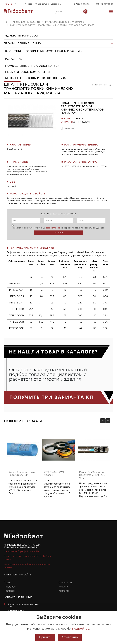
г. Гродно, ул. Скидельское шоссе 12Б (43, 4)
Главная (8, 583)
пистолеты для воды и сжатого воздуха (35, 78)
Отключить (70, 637)
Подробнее (81, 629)
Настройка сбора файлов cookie (22, 551)
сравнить (67, 128)
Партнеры (9, 591)
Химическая (82, 122)
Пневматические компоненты (27, 72)
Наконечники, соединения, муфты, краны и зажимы (58, 51)
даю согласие (53, 228)
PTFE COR (79, 119)
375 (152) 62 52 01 (82, 4)
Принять (45, 637)
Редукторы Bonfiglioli (58, 36)
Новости (63, 587)
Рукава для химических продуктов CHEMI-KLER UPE (93, 475)
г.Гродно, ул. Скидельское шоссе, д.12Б (23, 605)
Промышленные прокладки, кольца (32, 66)
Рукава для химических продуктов (65, 22)
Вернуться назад (103, 85)
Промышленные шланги (26, 22)
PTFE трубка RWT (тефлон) (54, 474)
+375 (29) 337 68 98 (104, 4)
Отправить (59, 233)
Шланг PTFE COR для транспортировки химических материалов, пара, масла (52, 25)
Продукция (10, 587)
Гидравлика (58, 59)
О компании (65, 583)
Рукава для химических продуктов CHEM (22, 474)
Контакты (64, 591)
